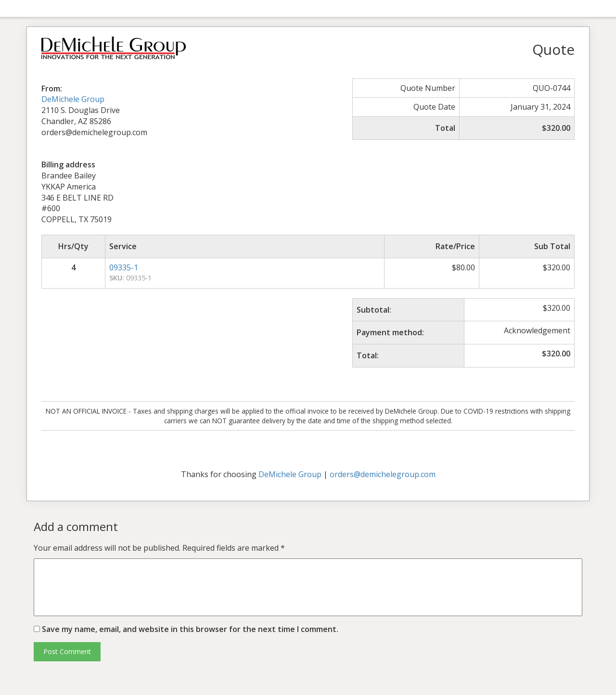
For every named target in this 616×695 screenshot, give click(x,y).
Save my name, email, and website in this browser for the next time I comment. (190, 629)
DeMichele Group (73, 99)
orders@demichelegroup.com (383, 474)
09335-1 (124, 267)
